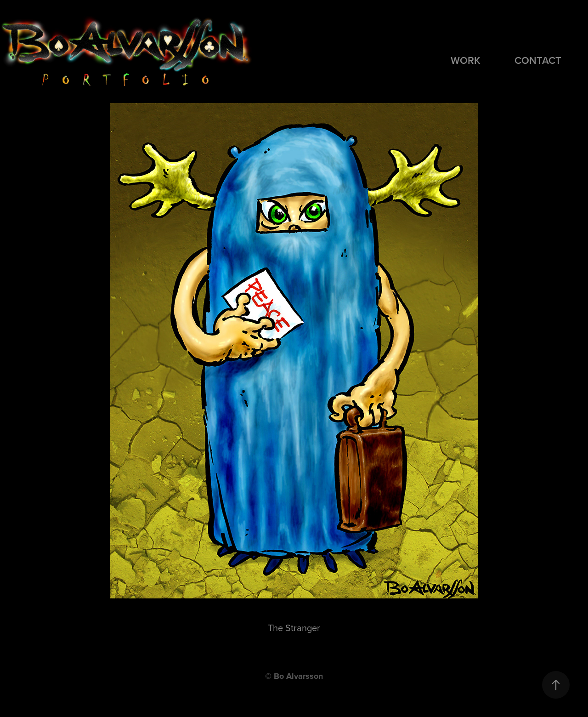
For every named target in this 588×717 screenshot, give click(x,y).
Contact (538, 60)
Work (466, 60)
